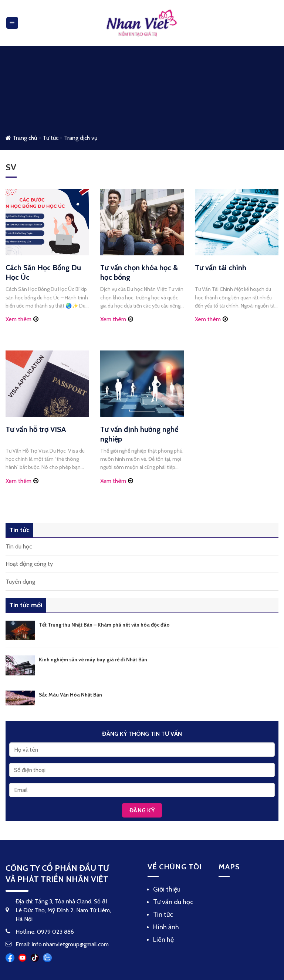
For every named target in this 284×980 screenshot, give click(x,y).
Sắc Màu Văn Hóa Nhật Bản (70, 695)
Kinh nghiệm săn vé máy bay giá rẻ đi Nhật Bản (93, 660)
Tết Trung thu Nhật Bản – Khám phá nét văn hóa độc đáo (104, 625)
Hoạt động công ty (29, 564)
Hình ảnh (166, 927)
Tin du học (19, 546)
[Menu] (12, 23)
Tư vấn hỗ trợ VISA (36, 429)
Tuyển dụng (20, 582)
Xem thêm (18, 319)
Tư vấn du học (173, 902)
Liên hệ (163, 940)
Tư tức (50, 138)
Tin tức (163, 914)
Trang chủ (21, 138)
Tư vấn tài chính (221, 268)
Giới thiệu (167, 889)
